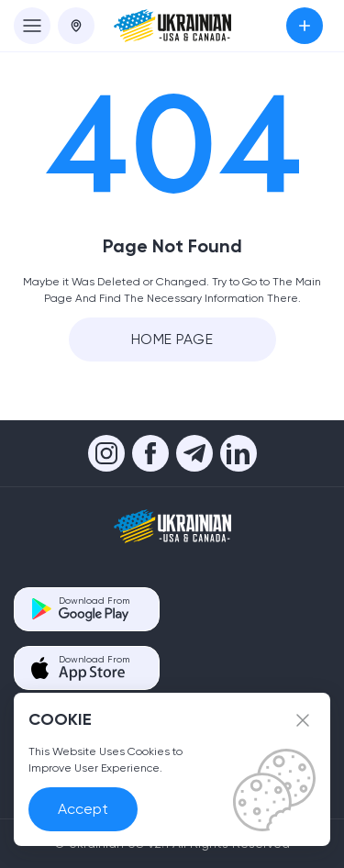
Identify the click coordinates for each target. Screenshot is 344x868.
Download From (94, 609)
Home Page (172, 339)
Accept (83, 809)
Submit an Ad (305, 26)
